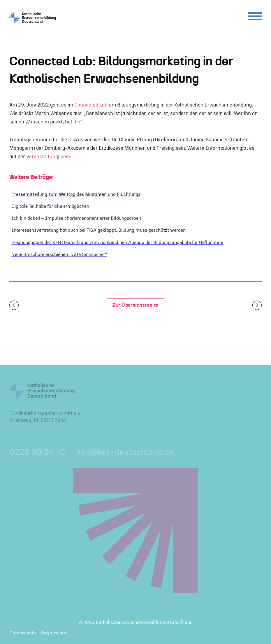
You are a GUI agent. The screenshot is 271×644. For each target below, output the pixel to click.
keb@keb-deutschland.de (125, 452)
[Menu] (255, 18)
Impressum (54, 633)
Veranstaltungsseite (49, 157)
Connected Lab (91, 105)
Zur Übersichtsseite (135, 305)
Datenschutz (23, 633)
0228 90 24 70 (37, 452)
